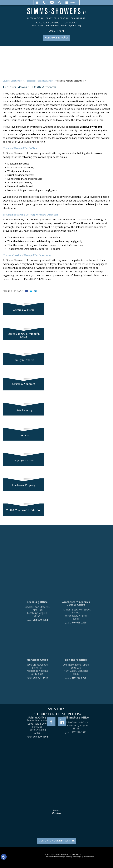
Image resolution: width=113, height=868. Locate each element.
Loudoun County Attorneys (14, 81)
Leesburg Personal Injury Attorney (41, 81)
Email (52, 3)
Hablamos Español (56, 38)
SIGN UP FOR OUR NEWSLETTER (57, 841)
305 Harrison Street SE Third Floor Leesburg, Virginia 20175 (37, 660)
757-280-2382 (79, 781)
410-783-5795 (79, 727)
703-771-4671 (56, 31)
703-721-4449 (40, 727)
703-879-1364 (40, 669)
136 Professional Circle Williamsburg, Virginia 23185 (76, 774)
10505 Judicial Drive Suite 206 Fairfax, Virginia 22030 (37, 777)
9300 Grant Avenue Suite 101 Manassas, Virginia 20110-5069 (37, 718)
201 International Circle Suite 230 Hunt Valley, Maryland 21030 (76, 718)
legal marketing (67, 857)
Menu (73, 3)
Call (44, 3)
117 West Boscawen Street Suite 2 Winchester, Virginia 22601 (76, 663)
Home (37, 3)
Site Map (57, 810)
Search (60, 3)
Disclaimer (57, 813)
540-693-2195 (79, 672)
